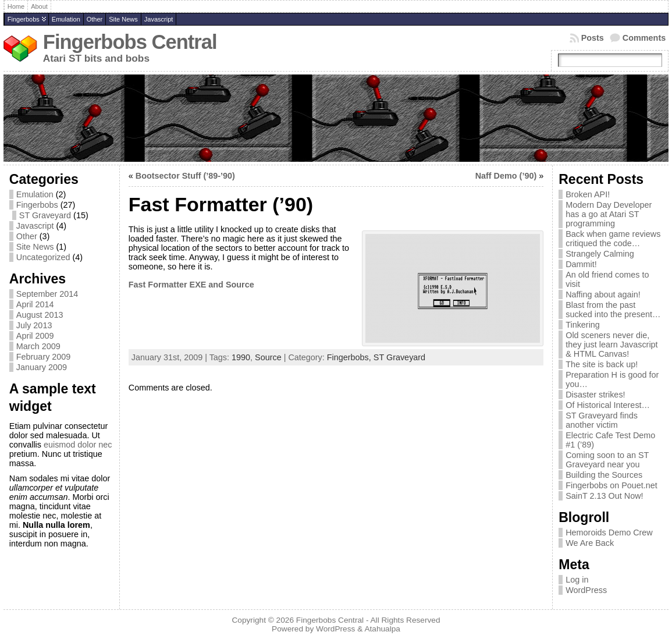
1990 (241, 357)
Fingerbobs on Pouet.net (611, 485)
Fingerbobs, (350, 357)
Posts (593, 38)
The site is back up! (602, 364)
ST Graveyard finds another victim (602, 420)
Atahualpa (382, 629)
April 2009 (35, 336)
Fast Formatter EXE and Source (191, 285)
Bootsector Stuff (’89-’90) (185, 176)
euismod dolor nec (78, 445)
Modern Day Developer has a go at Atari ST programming (609, 214)
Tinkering (583, 325)
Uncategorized (43, 257)
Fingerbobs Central (130, 42)
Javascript (159, 19)
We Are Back (590, 543)
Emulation (66, 19)
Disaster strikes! (595, 395)
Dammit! (581, 264)
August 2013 (40, 315)
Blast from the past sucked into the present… (613, 310)
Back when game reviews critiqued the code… (613, 239)
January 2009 (42, 367)
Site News (123, 19)
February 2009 (44, 357)
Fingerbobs (24, 19)
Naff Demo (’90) (506, 176)
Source (268, 357)
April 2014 (35, 304)
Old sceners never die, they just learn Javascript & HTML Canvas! (611, 345)
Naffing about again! (603, 294)
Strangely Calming (600, 254)
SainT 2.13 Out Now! (604, 496)
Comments (644, 38)
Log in (577, 580)
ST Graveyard (45, 215)
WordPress (586, 590)
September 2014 (47, 294)
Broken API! (588, 194)
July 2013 (34, 325)
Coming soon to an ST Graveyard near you (607, 460)
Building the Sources (604, 475)
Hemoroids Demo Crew (609, 532)
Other (95, 19)
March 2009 (38, 346)
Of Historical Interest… (608, 405)
